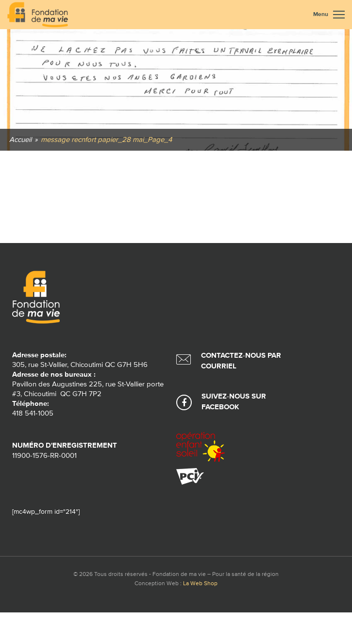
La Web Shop (200, 584)
